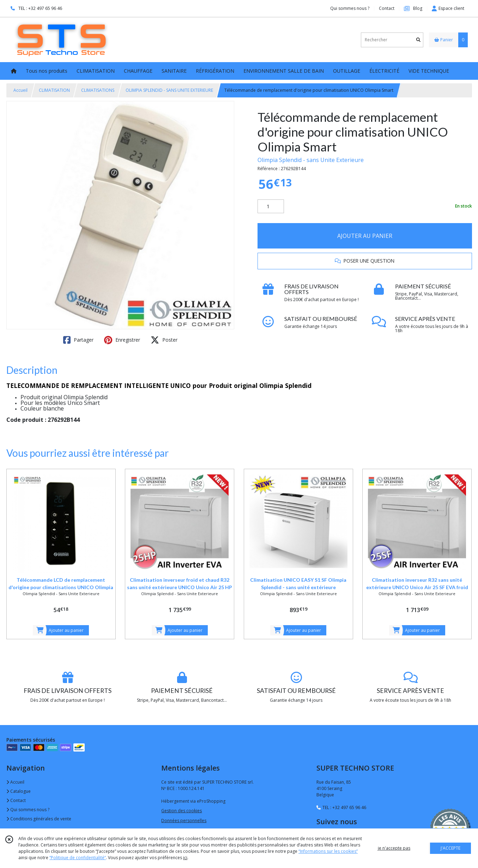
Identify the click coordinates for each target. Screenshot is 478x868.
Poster (164, 340)
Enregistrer (122, 340)
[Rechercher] (418, 40)
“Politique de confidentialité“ (78, 858)
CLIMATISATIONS (98, 90)
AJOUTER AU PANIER (365, 236)
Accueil (20, 90)
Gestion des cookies (181, 811)
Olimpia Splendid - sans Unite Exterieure (311, 160)
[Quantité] (271, 206)
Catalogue (19, 791)
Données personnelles (184, 821)
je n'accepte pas (394, 848)
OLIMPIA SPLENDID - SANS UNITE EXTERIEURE (169, 90)
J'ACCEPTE (450, 848)
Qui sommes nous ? (28, 810)
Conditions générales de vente (39, 819)
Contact (387, 8)
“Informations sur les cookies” (328, 851)
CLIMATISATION (54, 90)
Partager (78, 340)
